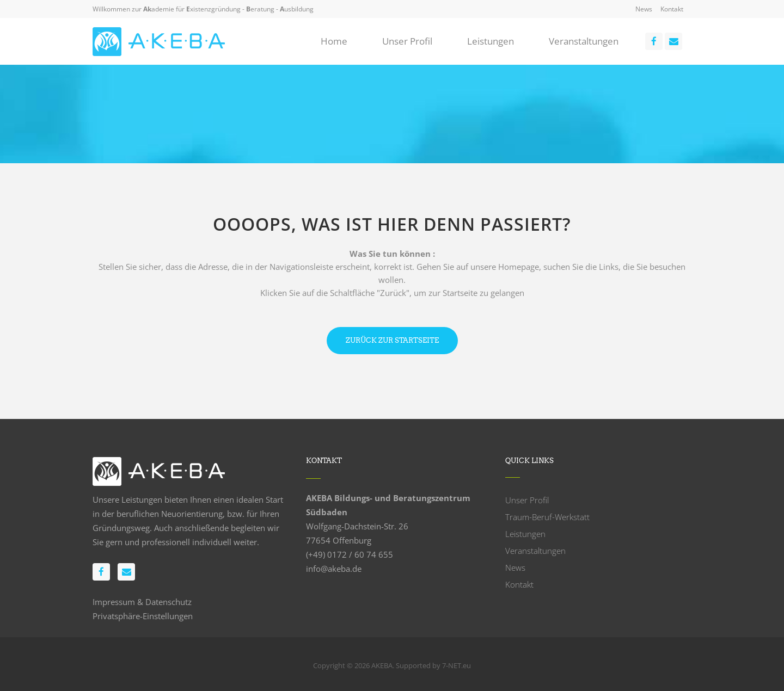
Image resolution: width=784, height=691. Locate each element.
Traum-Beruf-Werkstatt (547, 517)
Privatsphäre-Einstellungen (143, 616)
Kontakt (672, 9)
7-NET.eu (457, 665)
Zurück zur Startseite (392, 340)
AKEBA (382, 665)
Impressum (114, 602)
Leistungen (525, 534)
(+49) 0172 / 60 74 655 (350, 554)
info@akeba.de (334, 569)
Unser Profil (527, 500)
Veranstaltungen (535, 551)
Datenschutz (169, 602)
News (644, 9)
